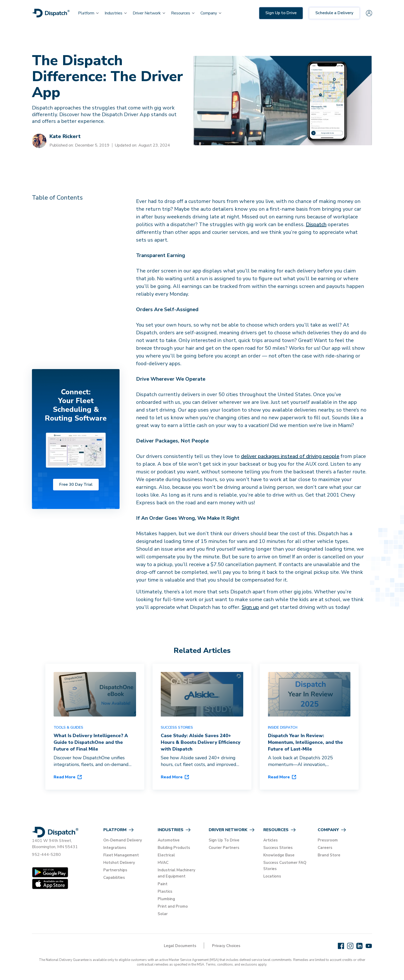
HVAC (163, 863)
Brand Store (329, 855)
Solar (163, 914)
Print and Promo (173, 906)
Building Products (174, 848)
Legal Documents (180, 946)
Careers (325, 848)
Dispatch (316, 224)
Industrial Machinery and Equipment (176, 873)
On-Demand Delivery (123, 840)
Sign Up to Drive (281, 13)
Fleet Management (121, 855)
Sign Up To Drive (224, 840)
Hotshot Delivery (119, 863)
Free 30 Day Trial (76, 484)
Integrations (115, 848)
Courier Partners (224, 848)
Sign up (250, 607)
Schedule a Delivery (334, 13)
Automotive (169, 840)
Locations (272, 876)
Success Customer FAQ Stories (285, 866)
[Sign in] (369, 13)
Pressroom (328, 840)
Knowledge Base (279, 855)
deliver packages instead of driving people (290, 456)
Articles (271, 840)
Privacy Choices (226, 946)
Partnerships (115, 870)
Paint (163, 884)
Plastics (165, 891)
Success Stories (278, 848)
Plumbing (166, 899)
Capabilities (114, 877)
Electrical (166, 855)
